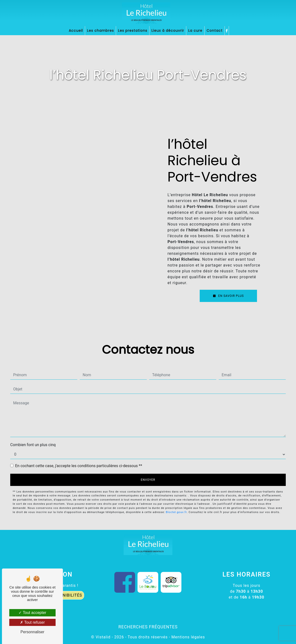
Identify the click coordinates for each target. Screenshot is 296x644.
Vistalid (103, 637)
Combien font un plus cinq (33, 445)
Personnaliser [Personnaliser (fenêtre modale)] (32, 632)
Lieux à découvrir (168, 31)
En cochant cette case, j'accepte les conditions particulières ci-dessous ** (79, 466)
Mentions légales (187, 637)
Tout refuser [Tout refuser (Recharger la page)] (32, 622)
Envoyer (148, 480)
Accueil (76, 31)
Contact (215, 31)
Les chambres (100, 31)
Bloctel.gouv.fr (176, 512)
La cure (195, 31)
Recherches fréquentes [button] (148, 627)
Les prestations (133, 31)
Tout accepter (32, 613)
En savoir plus (228, 296)
